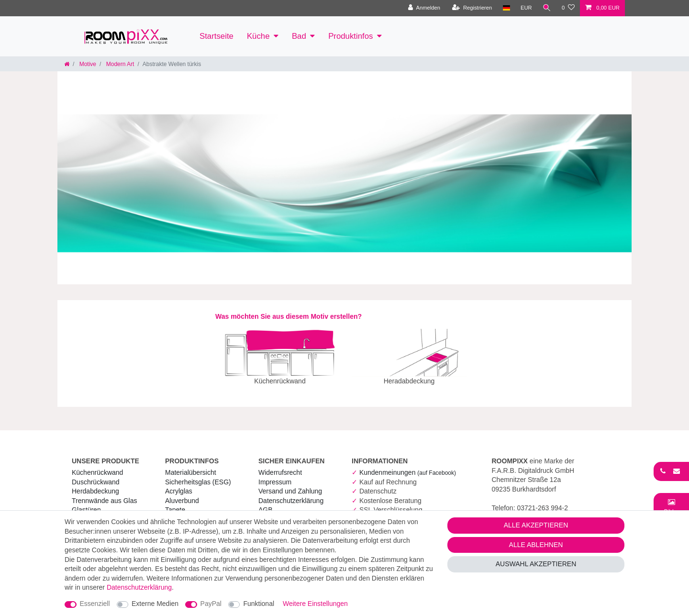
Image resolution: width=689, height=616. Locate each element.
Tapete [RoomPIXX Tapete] (175, 503)
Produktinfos (350, 36)
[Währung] (526, 8)
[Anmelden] (424, 8)
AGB (266, 503)
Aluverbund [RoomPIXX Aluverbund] (182, 494)
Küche (258, 36)
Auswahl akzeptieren (536, 564)
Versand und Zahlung (290, 484)
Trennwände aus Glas (104, 494)
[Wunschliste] (568, 8)
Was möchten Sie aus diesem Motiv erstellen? (289, 316)
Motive (87, 64)
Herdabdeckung (95, 484)
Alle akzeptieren (536, 525)
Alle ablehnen (536, 545)
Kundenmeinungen (408, 466)
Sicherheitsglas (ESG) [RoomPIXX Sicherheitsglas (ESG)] (198, 475)
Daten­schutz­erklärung (291, 494)
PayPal (211, 604)
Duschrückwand (96, 475)
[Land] (506, 8)
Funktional (259, 604)
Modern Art (119, 64)
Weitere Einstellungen (315, 604)
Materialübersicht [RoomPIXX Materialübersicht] (191, 466)
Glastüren (86, 503)
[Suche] (547, 8)
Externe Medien (155, 604)
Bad (299, 36)
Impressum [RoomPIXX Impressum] (275, 475)
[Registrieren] (472, 8)
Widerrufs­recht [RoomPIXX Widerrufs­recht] (280, 466)
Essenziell (95, 604)
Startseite (217, 36)
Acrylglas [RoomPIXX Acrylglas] (179, 484)
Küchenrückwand (97, 466)
